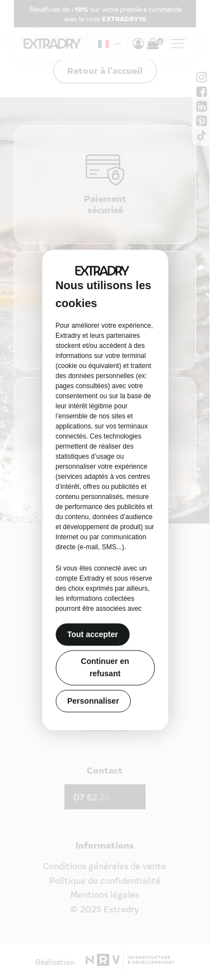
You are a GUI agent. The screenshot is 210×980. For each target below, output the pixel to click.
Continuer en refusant (105, 667)
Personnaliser (93, 701)
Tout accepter (93, 634)
